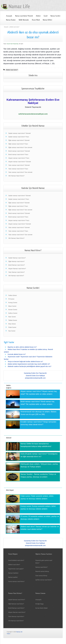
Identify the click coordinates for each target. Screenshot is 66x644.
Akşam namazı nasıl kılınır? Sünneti (20, 162)
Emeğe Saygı (39, 604)
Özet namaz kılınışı (41, 576)
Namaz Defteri (47, 20)
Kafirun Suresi (13, 313)
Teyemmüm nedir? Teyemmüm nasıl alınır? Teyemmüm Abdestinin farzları (28, 358)
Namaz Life (19, 632)
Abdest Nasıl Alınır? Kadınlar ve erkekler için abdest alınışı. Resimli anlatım (28, 351)
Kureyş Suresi (13, 303)
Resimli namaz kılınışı (42, 571)
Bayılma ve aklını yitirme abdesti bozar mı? (22, 347)
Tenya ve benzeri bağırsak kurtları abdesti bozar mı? (25, 362)
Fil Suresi (11, 299)
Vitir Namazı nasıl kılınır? (16, 276)
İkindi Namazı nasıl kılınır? (16, 608)
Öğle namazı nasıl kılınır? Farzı (18, 144)
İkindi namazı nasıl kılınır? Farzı (18, 154)
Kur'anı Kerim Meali (41, 608)
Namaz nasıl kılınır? (42, 567)
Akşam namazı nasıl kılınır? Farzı (19, 158)
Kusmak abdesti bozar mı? (17, 354)
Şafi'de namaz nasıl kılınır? (44, 580)
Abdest (38, 16)
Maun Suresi (12, 306)
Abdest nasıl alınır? (15, 27)
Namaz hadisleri (13, 573)
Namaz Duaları (11, 20)
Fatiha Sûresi (13, 295)
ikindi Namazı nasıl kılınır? (17, 265)
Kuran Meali (36, 20)
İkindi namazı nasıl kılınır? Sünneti (19, 151)
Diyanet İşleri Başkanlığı (13, 44)
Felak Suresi (12, 327)
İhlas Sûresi (12, 324)
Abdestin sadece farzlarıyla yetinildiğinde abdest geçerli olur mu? (29, 366)
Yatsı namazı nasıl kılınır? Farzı (18, 169)
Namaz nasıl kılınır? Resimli (24, 16)
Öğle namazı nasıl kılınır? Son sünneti (20, 147)
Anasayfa (9, 16)
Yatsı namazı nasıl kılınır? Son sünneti (20, 172)
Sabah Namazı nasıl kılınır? (17, 258)
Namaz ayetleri (13, 577)
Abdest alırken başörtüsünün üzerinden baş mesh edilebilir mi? (29, 364)
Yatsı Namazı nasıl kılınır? (17, 272)
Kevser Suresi (13, 310)
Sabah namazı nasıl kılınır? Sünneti (19, 133)
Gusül (46, 16)
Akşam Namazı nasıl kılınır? (17, 269)
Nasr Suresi (12, 317)
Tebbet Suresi (13, 320)
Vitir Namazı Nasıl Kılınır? (16, 176)
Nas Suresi (12, 331)
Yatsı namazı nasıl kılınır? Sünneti (19, 165)
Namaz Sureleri (55, 16)
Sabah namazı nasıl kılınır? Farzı (19, 137)
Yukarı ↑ (9, 634)
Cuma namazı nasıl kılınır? (16, 581)
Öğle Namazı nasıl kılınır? (16, 261)
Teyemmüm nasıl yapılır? (16, 569)
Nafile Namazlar (24, 20)
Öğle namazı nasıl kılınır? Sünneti (19, 140)
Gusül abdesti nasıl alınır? (16, 560)
